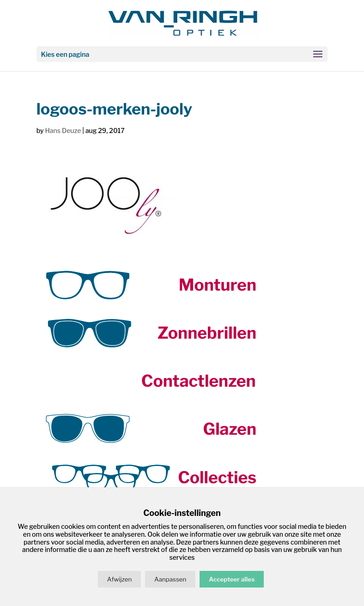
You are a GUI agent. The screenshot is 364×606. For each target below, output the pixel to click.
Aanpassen (170, 579)
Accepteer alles (232, 579)
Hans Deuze (63, 130)
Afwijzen (119, 579)
